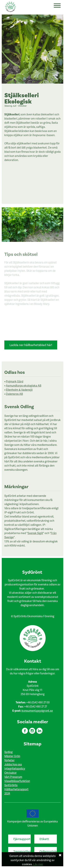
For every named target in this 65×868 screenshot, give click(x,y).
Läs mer (38, 864)
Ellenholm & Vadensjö (19, 390)
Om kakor (10, 773)
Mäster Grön (12, 756)
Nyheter (9, 760)
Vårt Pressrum (13, 777)
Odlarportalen (48, 852)
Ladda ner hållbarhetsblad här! (31, 345)
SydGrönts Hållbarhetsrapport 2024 (16, 789)
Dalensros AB (14, 394)
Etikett (44, 839)
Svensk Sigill (35, 533)
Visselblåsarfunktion (17, 781)
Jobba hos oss (13, 764)
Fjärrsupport (22, 839)
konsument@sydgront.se (37, 711)
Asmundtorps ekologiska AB (24, 385)
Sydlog (8, 752)
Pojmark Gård (15, 381)
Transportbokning (22, 852)
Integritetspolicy (15, 768)
